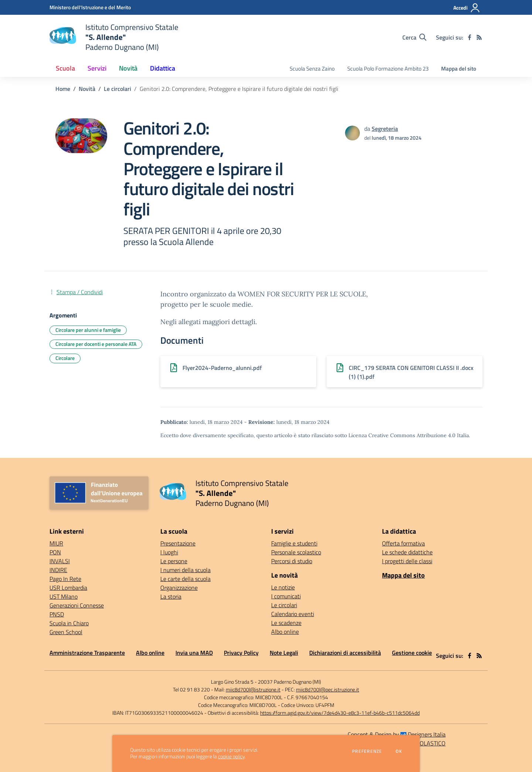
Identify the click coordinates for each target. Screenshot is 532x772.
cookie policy (231, 756)
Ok (399, 751)
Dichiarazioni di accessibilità (345, 653)
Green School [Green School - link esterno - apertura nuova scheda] (66, 632)
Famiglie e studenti (294, 543)
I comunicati (286, 596)
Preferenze (367, 751)
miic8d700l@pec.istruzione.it (328, 689)
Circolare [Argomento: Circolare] (65, 358)
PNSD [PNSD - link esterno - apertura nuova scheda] (57, 614)
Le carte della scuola (185, 579)
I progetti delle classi (407, 561)
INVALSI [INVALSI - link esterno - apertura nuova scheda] (60, 561)
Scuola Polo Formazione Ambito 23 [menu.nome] (388, 69)
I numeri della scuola (185, 570)
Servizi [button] (97, 68)
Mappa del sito (459, 69)
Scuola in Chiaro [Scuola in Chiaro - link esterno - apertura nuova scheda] (69, 623)
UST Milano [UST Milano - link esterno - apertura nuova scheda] (64, 596)
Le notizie (283, 587)
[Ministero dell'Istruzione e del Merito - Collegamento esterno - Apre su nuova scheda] (90, 7)
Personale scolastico (296, 552)
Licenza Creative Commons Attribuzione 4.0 (402, 435)
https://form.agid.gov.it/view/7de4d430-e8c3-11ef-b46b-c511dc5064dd (340, 713)
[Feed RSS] (479, 37)
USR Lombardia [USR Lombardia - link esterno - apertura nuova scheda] (68, 588)
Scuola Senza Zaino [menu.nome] (312, 69)
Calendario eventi (293, 614)
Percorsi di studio (292, 561)
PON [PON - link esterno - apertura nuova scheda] (55, 552)
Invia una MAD (194, 653)
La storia (171, 596)
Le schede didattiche (407, 552)
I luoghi (169, 552)
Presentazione (178, 543)
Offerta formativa (403, 543)
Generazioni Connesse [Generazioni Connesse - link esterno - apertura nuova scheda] (77, 605)
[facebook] (470, 37)
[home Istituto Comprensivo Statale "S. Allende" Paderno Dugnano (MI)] (114, 37)
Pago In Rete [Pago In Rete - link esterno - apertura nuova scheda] (65, 579)
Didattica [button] (163, 68)
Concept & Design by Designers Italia (397, 734)
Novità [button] (128, 68)
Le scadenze (286, 623)
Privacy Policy (241, 653)
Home (63, 89)
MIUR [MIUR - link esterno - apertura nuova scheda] (56, 543)
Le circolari (117, 89)
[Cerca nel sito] (414, 37)
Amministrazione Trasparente (87, 653)
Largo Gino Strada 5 (232, 682)
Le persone (174, 561)
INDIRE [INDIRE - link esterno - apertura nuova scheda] (58, 570)
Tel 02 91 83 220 (191, 689)
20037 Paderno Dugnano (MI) (289, 682)
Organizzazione (179, 588)
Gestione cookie (412, 653)
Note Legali (284, 653)
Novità (87, 89)
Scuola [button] (65, 68)
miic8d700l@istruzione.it (253, 689)
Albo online (285, 632)
